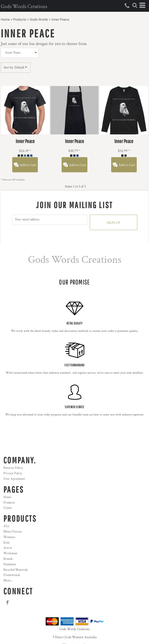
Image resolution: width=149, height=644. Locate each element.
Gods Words (39, 19)
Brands (8, 559)
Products (20, 19)
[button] (135, 5)
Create (8, 508)
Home (5, 19)
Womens (9, 537)
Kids (7, 543)
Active (8, 548)
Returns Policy (13, 468)
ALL (6, 526)
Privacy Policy (13, 473)
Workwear (10, 553)
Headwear (10, 564)
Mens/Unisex (13, 532)
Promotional (12, 575)
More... (8, 581)
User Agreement (14, 479)
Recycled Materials (16, 570)
